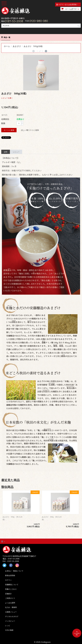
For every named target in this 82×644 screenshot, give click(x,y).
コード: (4, 115)
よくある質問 (10, 603)
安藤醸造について (12, 585)
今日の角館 (9, 630)
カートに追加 (9, 130)
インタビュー (10, 621)
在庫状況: (5, 119)
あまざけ (17, 46)
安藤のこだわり (11, 589)
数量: (3, 123)
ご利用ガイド (10, 598)
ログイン (8, 580)
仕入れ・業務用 (11, 607)
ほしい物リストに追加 (30, 130)
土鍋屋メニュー (11, 612)
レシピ (8, 626)
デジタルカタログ (12, 616)
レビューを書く (7, 98)
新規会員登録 (10, 575)
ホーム (7, 46)
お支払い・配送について (14, 571)
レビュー (16, 152)
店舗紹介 (8, 594)
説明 (6, 152)
